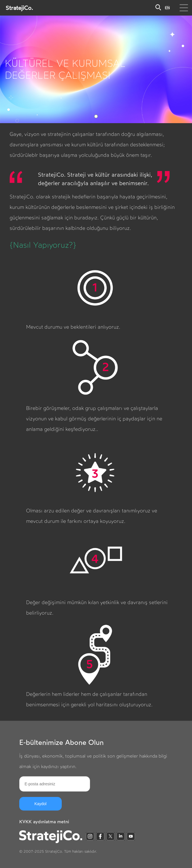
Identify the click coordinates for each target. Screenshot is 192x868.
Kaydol (40, 804)
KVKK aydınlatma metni (44, 822)
